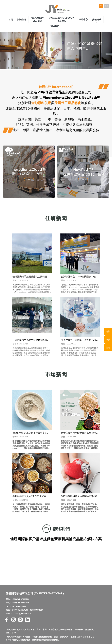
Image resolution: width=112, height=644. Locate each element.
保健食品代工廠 (39, 635)
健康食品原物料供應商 (56, 635)
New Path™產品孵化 (37, 19)
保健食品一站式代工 (42, 639)
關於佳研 (22, 19)
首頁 (11, 19)
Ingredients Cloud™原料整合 (62, 19)
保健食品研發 (58, 639)
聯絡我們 (55, 25)
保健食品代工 (73, 635)
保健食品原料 (71, 639)
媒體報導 (97, 19)
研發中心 (83, 19)
